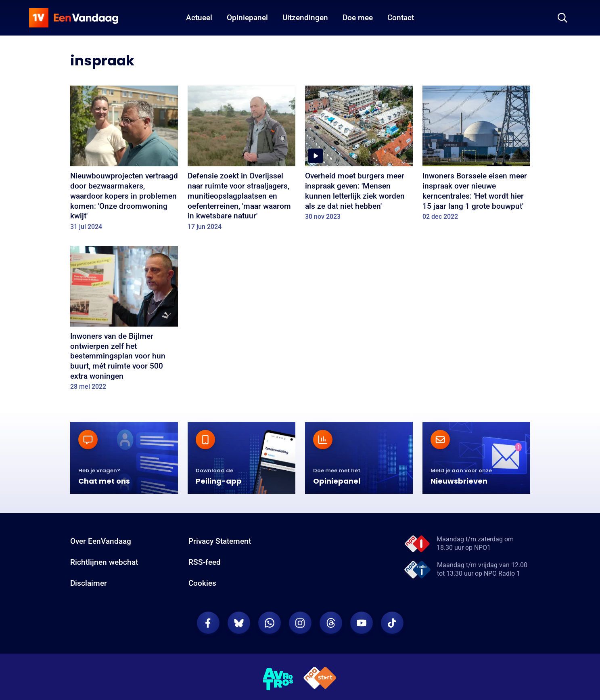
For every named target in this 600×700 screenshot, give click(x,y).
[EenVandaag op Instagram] (300, 623)
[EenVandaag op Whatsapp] (270, 623)
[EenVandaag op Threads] (331, 623)
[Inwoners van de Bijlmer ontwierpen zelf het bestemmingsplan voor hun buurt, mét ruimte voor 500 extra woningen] (124, 321)
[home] (74, 18)
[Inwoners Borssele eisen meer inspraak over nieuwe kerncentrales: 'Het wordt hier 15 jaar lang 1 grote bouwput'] (476, 156)
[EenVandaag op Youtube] (362, 623)
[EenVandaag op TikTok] (392, 623)
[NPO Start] (320, 679)
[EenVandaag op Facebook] (208, 623)
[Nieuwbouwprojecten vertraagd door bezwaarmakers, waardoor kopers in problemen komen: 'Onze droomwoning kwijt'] (124, 161)
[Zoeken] (562, 18)
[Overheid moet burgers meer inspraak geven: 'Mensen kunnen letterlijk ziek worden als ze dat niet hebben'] (359, 156)
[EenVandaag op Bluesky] (239, 623)
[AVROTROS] (278, 679)
